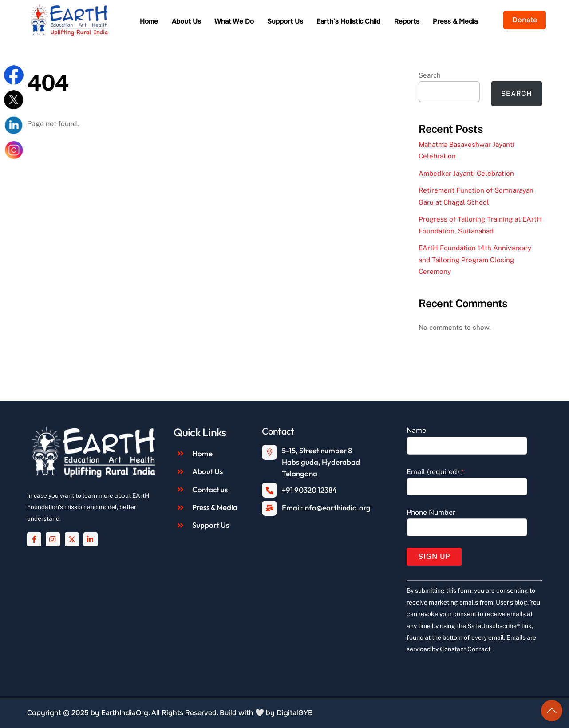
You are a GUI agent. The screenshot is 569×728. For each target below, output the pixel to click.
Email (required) (435, 472)
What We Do (234, 21)
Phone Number (431, 512)
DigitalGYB (295, 713)
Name (416, 430)
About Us (186, 21)
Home (149, 21)
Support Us (285, 21)
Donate (525, 20)
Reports (407, 21)
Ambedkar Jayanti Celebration (466, 173)
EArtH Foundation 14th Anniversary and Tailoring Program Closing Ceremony (475, 260)
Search (430, 75)
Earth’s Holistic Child (348, 21)
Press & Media (455, 21)
